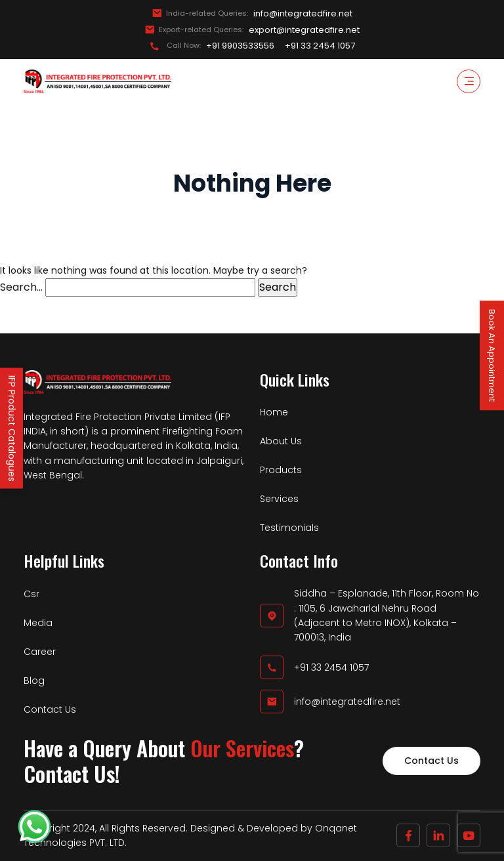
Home (274, 412)
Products (281, 470)
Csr (31, 594)
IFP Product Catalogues (12, 429)
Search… (21, 287)
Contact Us (50, 709)
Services (279, 499)
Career (40, 652)
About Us (281, 441)
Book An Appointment (492, 355)
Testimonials (289, 528)
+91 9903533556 (240, 46)
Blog (34, 681)
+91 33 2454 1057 (320, 46)
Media (38, 623)
